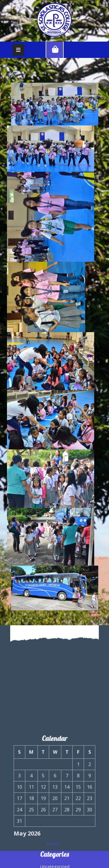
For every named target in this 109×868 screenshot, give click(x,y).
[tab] (18, 50)
